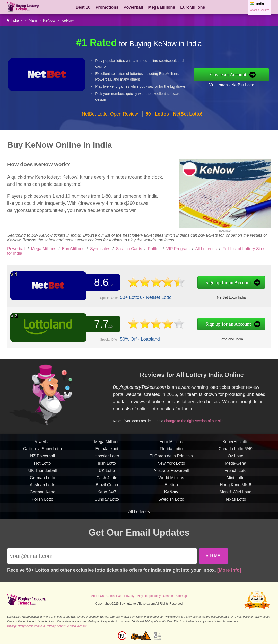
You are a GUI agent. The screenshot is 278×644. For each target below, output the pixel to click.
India (15, 20)
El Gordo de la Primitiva (171, 458)
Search (168, 596)
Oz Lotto (236, 458)
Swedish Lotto (171, 501)
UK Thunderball (43, 472)
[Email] (102, 556)
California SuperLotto (42, 451)
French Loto (235, 472)
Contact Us (114, 596)
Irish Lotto (107, 465)
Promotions (107, 7)
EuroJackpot (107, 451)
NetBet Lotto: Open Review (110, 114)
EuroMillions (193, 7)
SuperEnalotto (235, 443)
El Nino (171, 487)
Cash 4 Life (107, 479)
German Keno (42, 494)
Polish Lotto (42, 501)
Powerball (133, 7)
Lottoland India (227, 339)
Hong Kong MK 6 (236, 487)
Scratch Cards (129, 249)
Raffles (154, 249)
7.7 (100, 324)
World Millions (171, 479)
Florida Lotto (171, 451)
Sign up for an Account (224, 283)
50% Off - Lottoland (138, 339)
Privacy (129, 596)
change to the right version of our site (196, 420)
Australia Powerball (171, 472)
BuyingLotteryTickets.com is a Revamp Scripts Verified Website (47, 626)
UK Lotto (107, 472)
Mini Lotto (235, 479)
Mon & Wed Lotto (235, 494)
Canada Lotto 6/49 (236, 451)
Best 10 (83, 7)
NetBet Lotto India (227, 297)
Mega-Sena (236, 465)
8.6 (100, 282)
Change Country (259, 10)
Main (33, 20)
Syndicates (100, 249)
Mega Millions (162, 7)
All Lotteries (206, 249)
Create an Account (228, 74)
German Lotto (42, 479)
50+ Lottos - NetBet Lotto (231, 85)
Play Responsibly (149, 596)
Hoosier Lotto (107, 458)
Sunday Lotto (107, 501)
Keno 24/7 (107, 494)
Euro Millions (171, 443)
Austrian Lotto (43, 487)
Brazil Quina (107, 487)
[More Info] (229, 570)
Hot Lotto (43, 465)
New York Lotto (171, 465)
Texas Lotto (236, 501)
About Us (97, 596)
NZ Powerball (42, 458)
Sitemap (181, 596)
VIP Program (178, 249)
